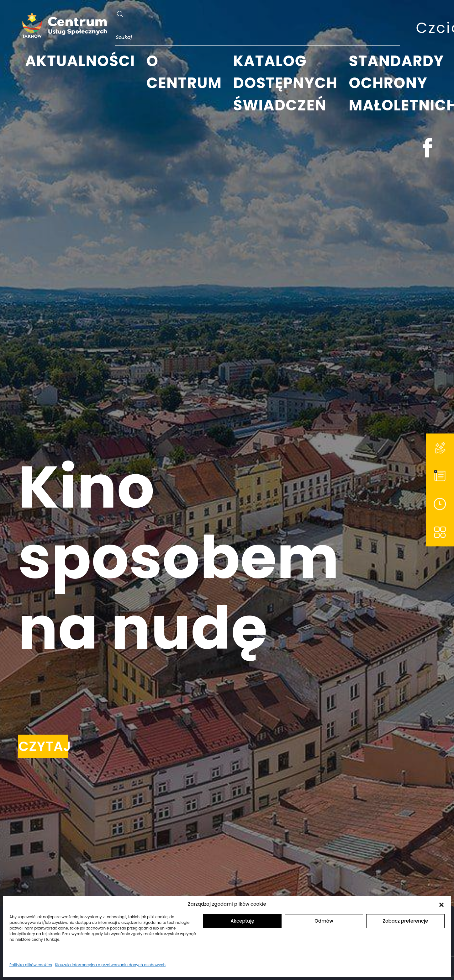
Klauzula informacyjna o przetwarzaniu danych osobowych (111, 965)
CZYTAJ (43, 746)
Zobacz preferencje (406, 921)
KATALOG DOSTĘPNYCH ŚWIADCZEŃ (285, 83)
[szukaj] (120, 11)
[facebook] (428, 150)
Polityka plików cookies (31, 965)
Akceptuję (242, 921)
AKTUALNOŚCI (80, 61)
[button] (441, 904)
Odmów (324, 921)
